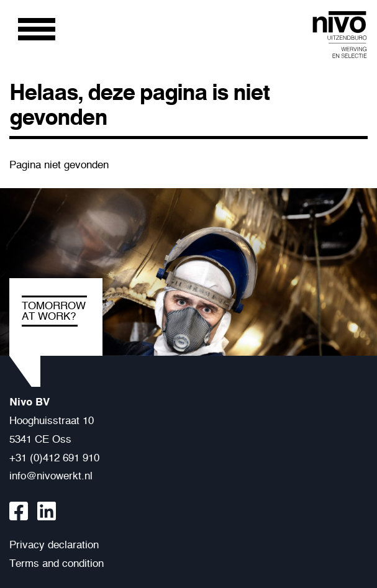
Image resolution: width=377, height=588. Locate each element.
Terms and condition (57, 563)
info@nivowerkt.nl (51, 476)
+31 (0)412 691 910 (54, 458)
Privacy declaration (54, 545)
